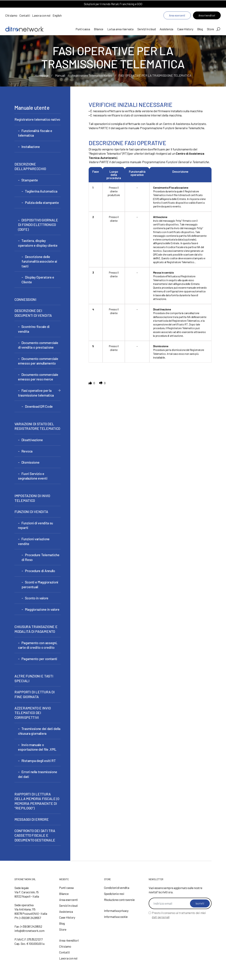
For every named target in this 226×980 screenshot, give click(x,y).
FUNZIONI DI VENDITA (31, 512)
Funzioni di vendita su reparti (35, 525)
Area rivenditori (207, 15)
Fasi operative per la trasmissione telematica (36, 393)
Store (211, 29)
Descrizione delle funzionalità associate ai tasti (39, 261)
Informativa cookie (116, 917)
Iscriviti (200, 903)
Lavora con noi (41, 15)
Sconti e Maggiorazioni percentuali (40, 584)
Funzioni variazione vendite (34, 541)
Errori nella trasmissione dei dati (38, 774)
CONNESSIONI (25, 299)
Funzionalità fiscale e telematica (35, 133)
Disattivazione (32, 440)
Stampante (30, 180)
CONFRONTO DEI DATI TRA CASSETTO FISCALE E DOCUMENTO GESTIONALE (35, 835)
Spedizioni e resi (114, 894)
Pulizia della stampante (42, 202)
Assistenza (166, 29)
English (57, 15)
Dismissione (30, 462)
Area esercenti (177, 15)
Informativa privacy (116, 911)
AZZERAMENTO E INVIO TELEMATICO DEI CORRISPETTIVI (33, 713)
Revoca (27, 451)
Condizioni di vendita (117, 888)
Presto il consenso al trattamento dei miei (179, 915)
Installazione (31, 147)
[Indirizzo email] (180, 903)
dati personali (161, 917)
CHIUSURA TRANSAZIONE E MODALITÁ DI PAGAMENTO (36, 629)
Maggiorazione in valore (42, 609)
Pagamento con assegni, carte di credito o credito (38, 645)
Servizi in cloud (146, 29)
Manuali (60, 75)
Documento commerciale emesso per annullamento (38, 361)
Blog (200, 29)
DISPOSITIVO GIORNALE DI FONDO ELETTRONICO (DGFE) (38, 225)
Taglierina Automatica (41, 191)
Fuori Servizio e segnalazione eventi (33, 476)
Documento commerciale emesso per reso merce (38, 377)
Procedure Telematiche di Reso (40, 557)
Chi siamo (11, 15)
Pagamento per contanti (39, 659)
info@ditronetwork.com (29, 931)
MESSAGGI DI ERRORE (32, 819)
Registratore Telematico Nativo (92, 75)
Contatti (25, 15)
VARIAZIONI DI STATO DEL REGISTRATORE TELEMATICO (37, 426)
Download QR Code (39, 406)
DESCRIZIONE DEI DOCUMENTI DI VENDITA (33, 313)
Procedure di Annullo (40, 571)
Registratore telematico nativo (37, 119)
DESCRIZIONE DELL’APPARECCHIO (30, 166)
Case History (185, 29)
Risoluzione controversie (119, 900)
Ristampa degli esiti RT (39, 761)
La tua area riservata (120, 29)
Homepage (42, 75)
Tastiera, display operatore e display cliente (38, 243)
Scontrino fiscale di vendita (34, 329)
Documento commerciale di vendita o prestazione (38, 345)
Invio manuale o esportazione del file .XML (37, 747)
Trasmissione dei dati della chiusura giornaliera (39, 731)
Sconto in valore (37, 598)
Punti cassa (83, 29)
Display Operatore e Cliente (38, 280)
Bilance (99, 29)
